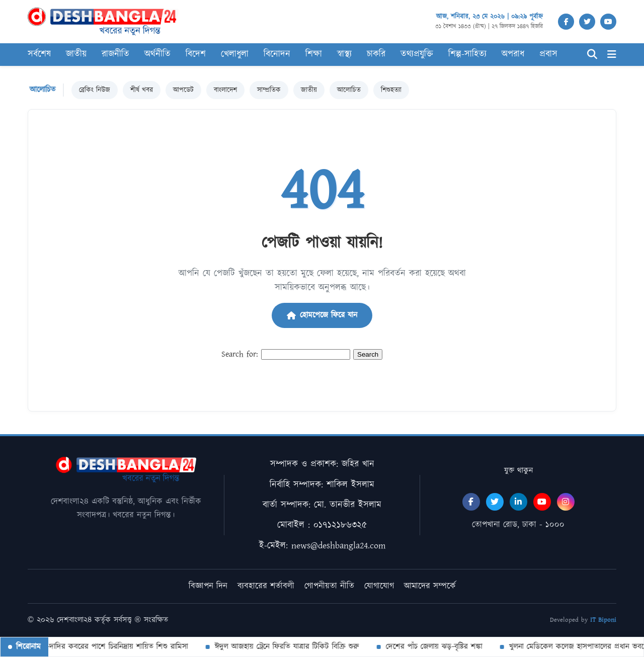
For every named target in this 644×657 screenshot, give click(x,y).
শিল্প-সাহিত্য (467, 54)
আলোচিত (349, 90)
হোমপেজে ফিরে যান (322, 315)
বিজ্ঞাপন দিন (208, 586)
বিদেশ (196, 54)
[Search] (592, 55)
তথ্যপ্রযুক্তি (417, 54)
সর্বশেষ (39, 54)
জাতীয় (76, 54)
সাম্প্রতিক (269, 90)
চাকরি (376, 54)
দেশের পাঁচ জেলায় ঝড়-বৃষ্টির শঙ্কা (433, 647)
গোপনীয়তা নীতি (329, 586)
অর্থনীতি (157, 54)
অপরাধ (513, 54)
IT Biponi (603, 620)
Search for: (240, 354)
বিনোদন (277, 54)
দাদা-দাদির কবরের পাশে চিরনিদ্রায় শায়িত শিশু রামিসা (110, 647)
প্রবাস (548, 54)
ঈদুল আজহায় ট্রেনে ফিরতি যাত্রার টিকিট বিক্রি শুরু (286, 647)
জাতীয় (309, 90)
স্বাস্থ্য (344, 54)
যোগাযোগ (379, 586)
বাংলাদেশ (225, 90)
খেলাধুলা (235, 54)
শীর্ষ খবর (142, 90)
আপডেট (183, 90)
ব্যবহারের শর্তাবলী (266, 586)
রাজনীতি (115, 54)
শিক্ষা (314, 54)
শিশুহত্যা (391, 90)
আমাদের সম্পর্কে (430, 586)
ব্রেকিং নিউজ (95, 90)
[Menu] (612, 55)
